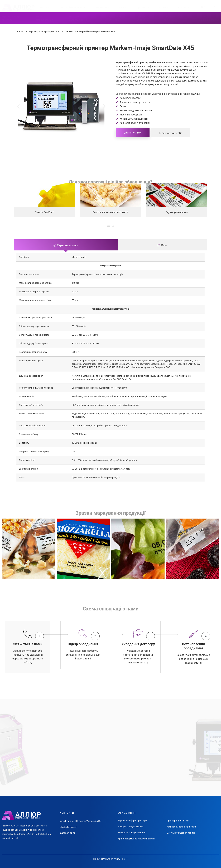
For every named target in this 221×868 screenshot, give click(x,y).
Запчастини (102, 7)
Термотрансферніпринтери (12, 18)
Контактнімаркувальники (78, 18)
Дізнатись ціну (133, 133)
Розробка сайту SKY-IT (115, 859)
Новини (164, 7)
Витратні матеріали (72, 8)
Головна (45, 7)
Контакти (184, 7)
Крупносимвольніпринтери (174, 18)
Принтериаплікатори (143, 18)
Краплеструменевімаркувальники (112, 18)
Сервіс (123, 7)
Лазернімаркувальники (45, 18)
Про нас (143, 8)
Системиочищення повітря (209, 18)
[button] (18, 106)
